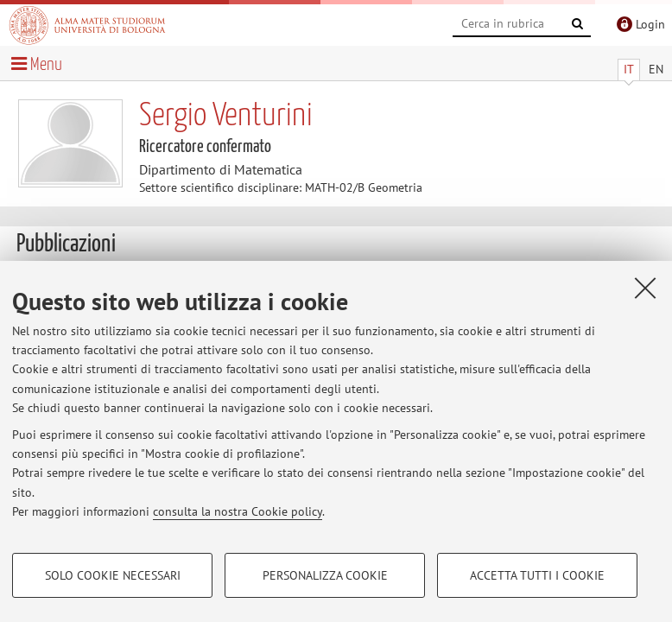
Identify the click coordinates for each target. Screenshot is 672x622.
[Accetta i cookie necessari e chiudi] (645, 288)
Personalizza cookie (325, 575)
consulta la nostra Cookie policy (238, 511)
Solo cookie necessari (113, 575)
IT (629, 69)
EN (656, 69)
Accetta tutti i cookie (537, 575)
